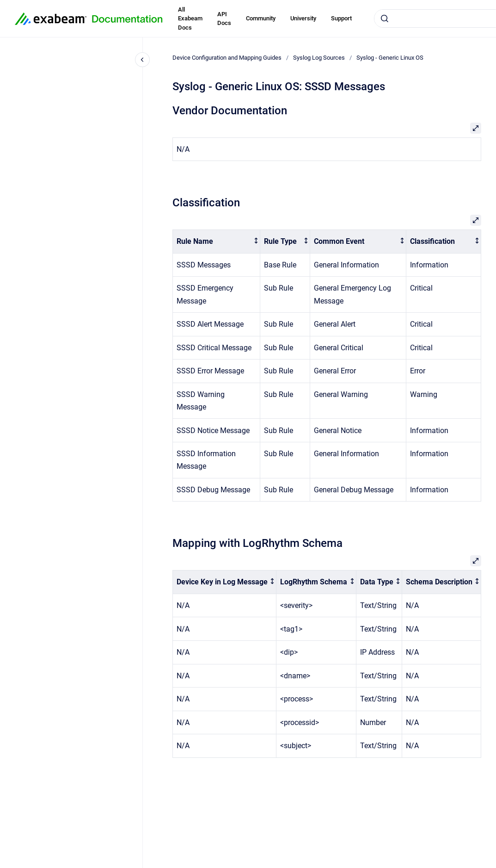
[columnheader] (217, 242)
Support (341, 18)
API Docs (224, 19)
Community (261, 18)
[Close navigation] (142, 60)
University (303, 18)
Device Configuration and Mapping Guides (227, 58)
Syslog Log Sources (319, 58)
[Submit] (385, 19)
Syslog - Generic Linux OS (390, 58)
